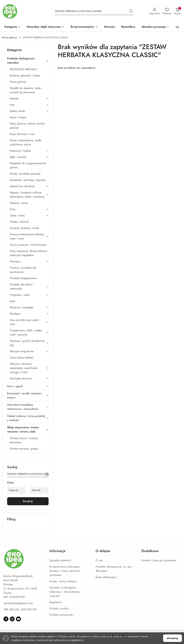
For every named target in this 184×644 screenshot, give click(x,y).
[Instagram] (12, 619)
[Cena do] (39, 490)
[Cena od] (16, 490)
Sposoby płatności (60, 560)
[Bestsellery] (128, 27)
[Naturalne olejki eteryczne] (46, 27)
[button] (13, 27)
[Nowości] (110, 27)
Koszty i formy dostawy (63, 581)
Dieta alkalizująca (106, 577)
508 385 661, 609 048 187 (20, 610)
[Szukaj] (47, 475)
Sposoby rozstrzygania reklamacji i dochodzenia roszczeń (64, 592)
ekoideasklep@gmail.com (18, 603)
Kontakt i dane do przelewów (159, 560)
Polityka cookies (59, 608)
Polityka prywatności (62, 615)
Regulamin (56, 602)
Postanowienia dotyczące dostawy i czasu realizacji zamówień (65, 571)
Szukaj (28, 501)
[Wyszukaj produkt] (94, 11)
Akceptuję (173, 638)
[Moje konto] (155, 11)
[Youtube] (18, 619)
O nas (99, 560)
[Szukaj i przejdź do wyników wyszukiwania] (131, 11)
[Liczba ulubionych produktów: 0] (167, 11)
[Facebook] (6, 619)
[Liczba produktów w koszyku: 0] (177, 11)
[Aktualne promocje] (155, 27)
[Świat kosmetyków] (84, 27)
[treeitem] (28, 61)
